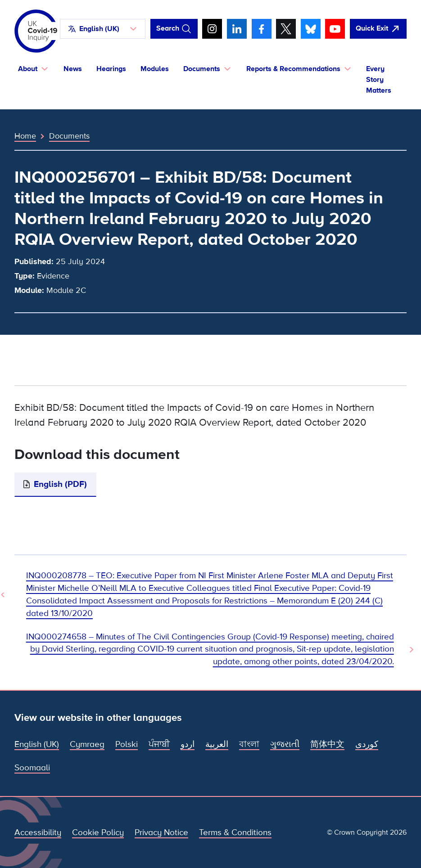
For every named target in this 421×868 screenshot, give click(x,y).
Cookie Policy (98, 833)
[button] (103, 29)
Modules (155, 69)
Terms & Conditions (235, 833)
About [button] (28, 69)
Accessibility (38, 833)
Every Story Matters (379, 80)
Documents (69, 136)
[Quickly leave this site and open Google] (378, 29)
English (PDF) (60, 484)
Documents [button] (202, 69)
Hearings (111, 69)
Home (25, 136)
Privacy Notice (161, 833)
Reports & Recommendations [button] (293, 69)
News (73, 69)
